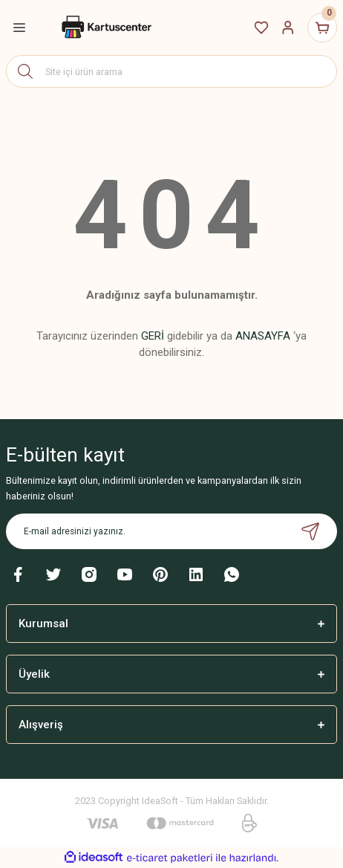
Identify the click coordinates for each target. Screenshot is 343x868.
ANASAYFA (263, 336)
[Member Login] (288, 27)
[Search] (171, 71)
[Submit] (310, 531)
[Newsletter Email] (171, 531)
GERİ (153, 336)
